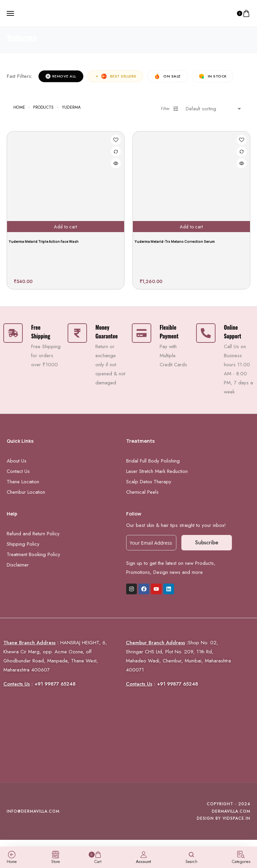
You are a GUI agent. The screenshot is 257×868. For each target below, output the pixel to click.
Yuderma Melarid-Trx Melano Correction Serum (175, 241)
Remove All (61, 76)
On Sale (168, 76)
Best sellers (115, 76)
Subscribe (207, 542)
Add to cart (65, 226)
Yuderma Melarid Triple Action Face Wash (44, 241)
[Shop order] (215, 109)
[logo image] (126, 13)
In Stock (213, 76)
